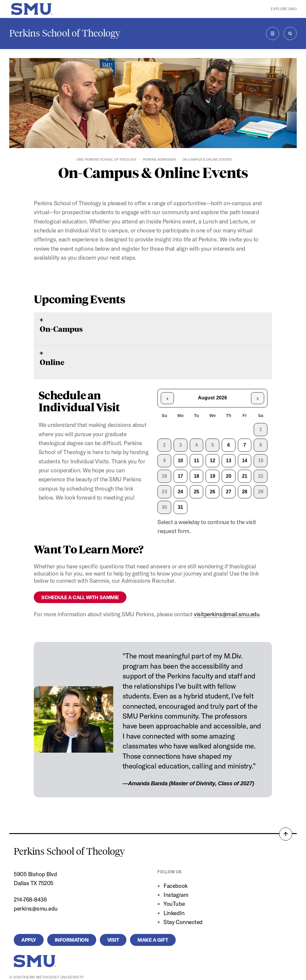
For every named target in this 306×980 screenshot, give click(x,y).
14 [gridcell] (245, 461)
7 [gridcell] (245, 445)
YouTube (174, 904)
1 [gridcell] (261, 429)
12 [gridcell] (212, 461)
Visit (113, 940)
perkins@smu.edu (36, 909)
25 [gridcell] (197, 492)
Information (72, 940)
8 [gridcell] (261, 445)
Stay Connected (183, 922)
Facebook (175, 886)
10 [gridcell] (180, 461)
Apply (29, 940)
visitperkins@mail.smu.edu (227, 614)
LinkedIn (174, 913)
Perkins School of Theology (65, 33)
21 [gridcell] (245, 476)
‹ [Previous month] (167, 398)
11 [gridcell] (197, 461)
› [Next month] (258, 398)
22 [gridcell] (261, 476)
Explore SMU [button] (284, 9)
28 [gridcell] (245, 492)
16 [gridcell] (164, 476)
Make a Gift (153, 940)
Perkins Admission (159, 159)
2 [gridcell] (165, 445)
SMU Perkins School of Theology (107, 159)
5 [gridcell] (213, 445)
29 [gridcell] (261, 492)
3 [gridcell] (180, 445)
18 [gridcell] (197, 476)
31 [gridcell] (180, 507)
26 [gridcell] (212, 492)
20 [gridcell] (229, 476)
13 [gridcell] (229, 461)
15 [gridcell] (261, 461)
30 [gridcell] (164, 507)
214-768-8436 (30, 900)
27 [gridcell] (229, 492)
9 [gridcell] (165, 461)
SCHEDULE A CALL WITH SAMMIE (80, 597)
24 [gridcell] (180, 492)
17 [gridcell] (180, 476)
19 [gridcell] (212, 476)
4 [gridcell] (196, 445)
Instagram (176, 895)
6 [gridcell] (228, 445)
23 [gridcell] (164, 492)
